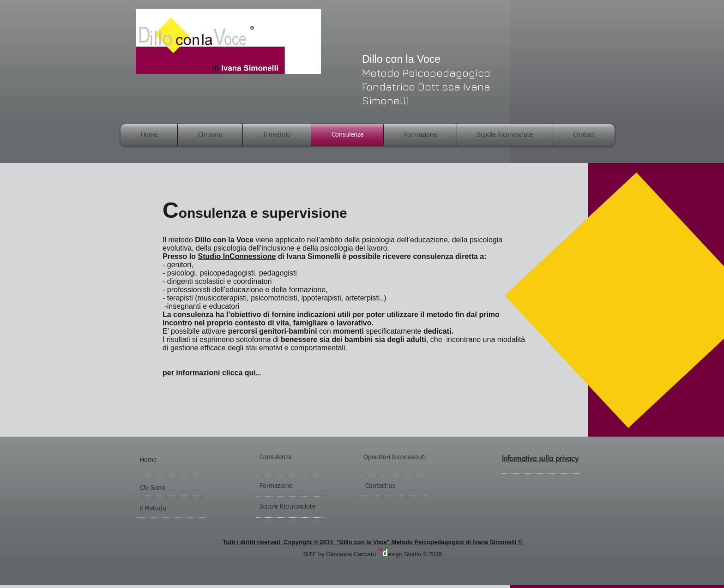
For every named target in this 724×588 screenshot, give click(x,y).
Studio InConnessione (237, 256)
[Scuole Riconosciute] (303, 507)
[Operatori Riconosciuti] (412, 458)
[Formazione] (290, 486)
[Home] (165, 461)
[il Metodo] (165, 509)
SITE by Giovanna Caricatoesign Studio (363, 554)
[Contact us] (396, 486)
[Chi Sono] (165, 488)
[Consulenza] (285, 458)
